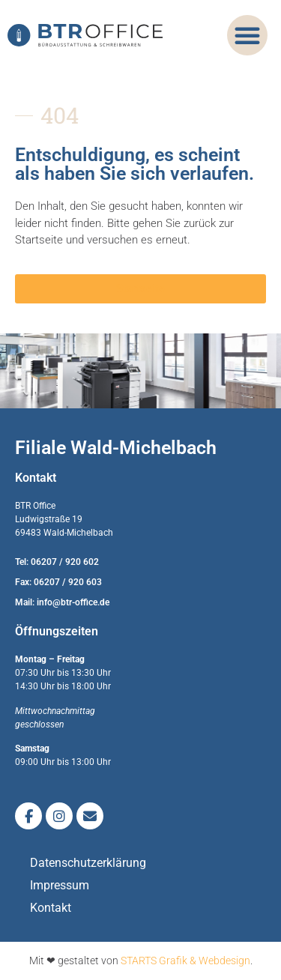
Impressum (60, 885)
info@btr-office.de (73, 602)
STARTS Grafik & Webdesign (185, 961)
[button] (247, 35)
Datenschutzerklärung (88, 863)
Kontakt (51, 908)
